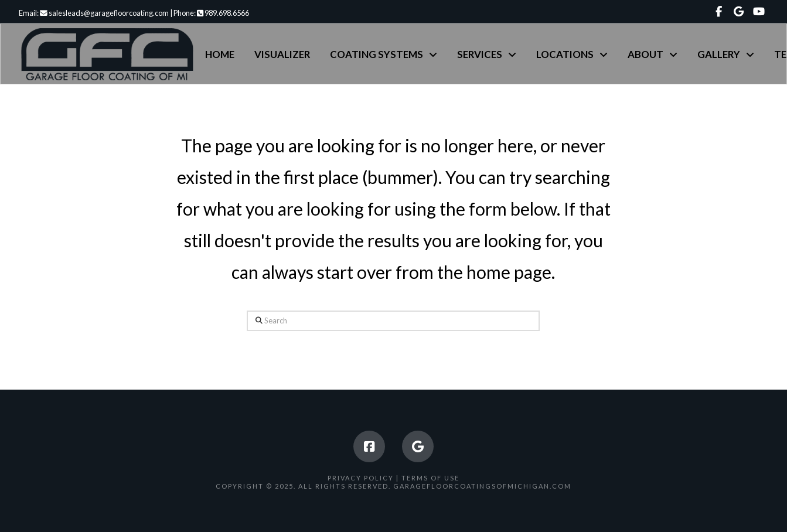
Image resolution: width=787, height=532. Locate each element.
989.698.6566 (223, 13)
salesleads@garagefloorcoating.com (104, 13)
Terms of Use (430, 478)
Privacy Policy (361, 478)
